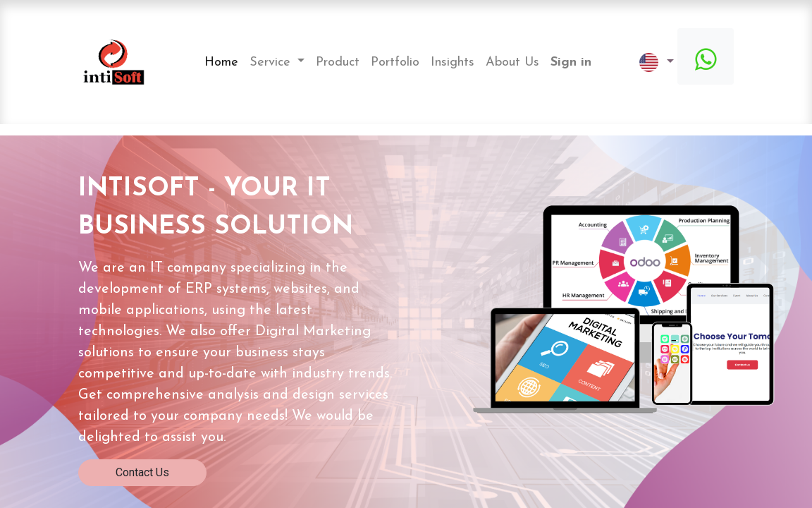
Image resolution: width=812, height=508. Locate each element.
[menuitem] (221, 62)
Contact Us (142, 472)
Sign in (571, 62)
